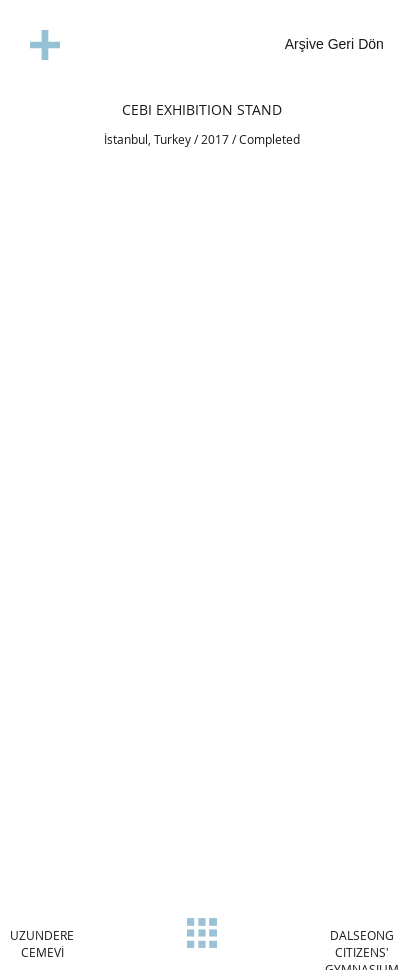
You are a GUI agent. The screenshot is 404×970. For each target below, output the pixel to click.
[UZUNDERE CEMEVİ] (42, 944)
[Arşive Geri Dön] (313, 46)
